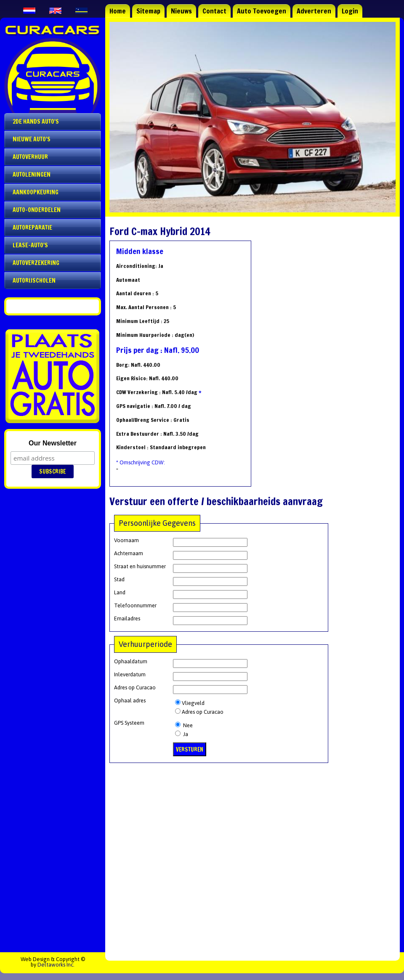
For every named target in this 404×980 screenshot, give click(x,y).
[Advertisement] (252, 856)
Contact (214, 11)
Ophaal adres (130, 701)
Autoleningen (32, 175)
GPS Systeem (129, 723)
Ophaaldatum (131, 661)
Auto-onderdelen (37, 210)
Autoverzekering (36, 263)
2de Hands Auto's (36, 122)
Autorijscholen (34, 281)
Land (120, 592)
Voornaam (126, 540)
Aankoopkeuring (36, 192)
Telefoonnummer (135, 605)
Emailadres (127, 618)
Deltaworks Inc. (56, 965)
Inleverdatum (130, 674)
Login (350, 11)
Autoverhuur (30, 157)
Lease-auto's (30, 245)
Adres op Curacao (135, 687)
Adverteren (314, 11)
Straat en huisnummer (140, 566)
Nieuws (181, 11)
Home (118, 11)
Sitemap (148, 11)
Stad (119, 579)
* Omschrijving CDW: (141, 462)
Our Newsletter (53, 443)
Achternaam (129, 553)
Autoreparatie (32, 228)
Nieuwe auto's (32, 139)
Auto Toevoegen (262, 11)
